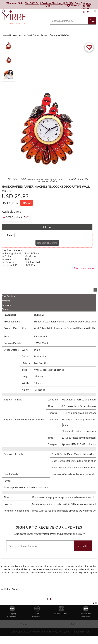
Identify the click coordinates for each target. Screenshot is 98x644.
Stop (96, 603)
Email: (10, 235)
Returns (6, 309)
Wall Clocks (41, 370)
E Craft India (41, 336)
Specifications (9, 296)
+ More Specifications (84, 268)
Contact (24, 624)
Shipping (6, 301)
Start (94, 603)
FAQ (73, 624)
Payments (7, 305)
